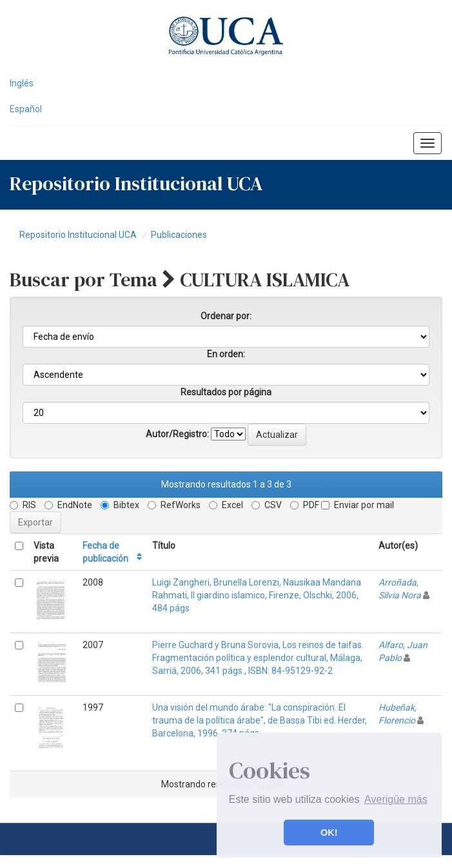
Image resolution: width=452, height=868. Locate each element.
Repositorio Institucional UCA (78, 235)
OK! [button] (329, 833)
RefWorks (174, 505)
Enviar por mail (358, 505)
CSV (267, 505)
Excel (226, 505)
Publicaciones (179, 235)
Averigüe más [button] (396, 799)
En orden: (226, 354)
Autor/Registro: (177, 434)
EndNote (68, 505)
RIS (23, 505)
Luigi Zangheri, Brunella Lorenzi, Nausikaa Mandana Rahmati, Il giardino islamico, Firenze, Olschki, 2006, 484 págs (257, 595)
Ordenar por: (226, 316)
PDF (305, 505)
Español (26, 109)
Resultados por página (226, 392)
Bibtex (120, 505)
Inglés (22, 83)
